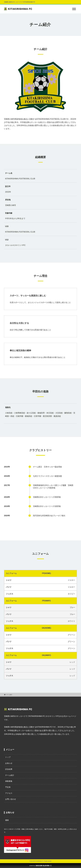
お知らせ (9, 763)
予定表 (8, 787)
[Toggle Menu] (74, 9)
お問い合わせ (11, 799)
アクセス (9, 793)
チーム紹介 (10, 775)
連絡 (7, 820)
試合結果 (9, 769)
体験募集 (9, 781)
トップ (8, 757)
